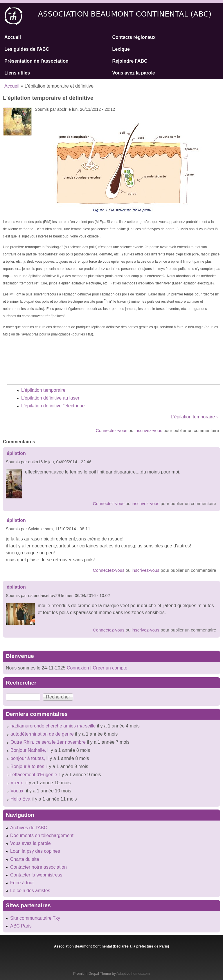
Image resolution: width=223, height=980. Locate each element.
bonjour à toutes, (28, 758)
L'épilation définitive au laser (50, 398)
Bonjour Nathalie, (28, 750)
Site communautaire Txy (35, 918)
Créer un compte (110, 668)
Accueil (13, 37)
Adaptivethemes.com (133, 974)
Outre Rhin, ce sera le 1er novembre (48, 742)
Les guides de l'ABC (27, 49)
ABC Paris (21, 926)
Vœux (17, 783)
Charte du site (25, 859)
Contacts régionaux (134, 37)
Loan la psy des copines (35, 851)
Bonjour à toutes (27, 766)
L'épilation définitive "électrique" (54, 406)
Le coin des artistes (30, 891)
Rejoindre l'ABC (130, 61)
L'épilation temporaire (43, 390)
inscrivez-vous (149, 430)
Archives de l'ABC (29, 828)
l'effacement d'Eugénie (34, 775)
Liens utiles (17, 73)
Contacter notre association (38, 867)
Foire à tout (22, 883)
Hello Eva (20, 799)
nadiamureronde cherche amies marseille (53, 726)
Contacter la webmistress (36, 875)
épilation (16, 453)
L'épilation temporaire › (194, 417)
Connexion (77, 668)
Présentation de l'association (36, 61)
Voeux (18, 791)
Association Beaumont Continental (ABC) (125, 14)
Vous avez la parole (133, 73)
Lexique (121, 49)
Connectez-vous (112, 430)
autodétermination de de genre (42, 734)
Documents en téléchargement (42, 835)
